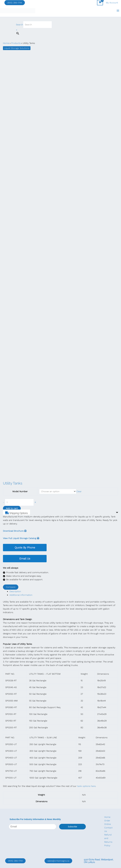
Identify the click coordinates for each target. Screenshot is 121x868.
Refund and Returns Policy (108, 840)
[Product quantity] (19, 503)
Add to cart (12, 509)
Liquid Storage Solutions (17, 48)
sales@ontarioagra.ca (58, 861)
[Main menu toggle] (118, 11)
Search (20, 25)
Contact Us (108, 829)
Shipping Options (18, 513)
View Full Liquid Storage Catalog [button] (21, 539)
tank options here (86, 786)
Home (107, 817)
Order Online (108, 822)
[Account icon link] (112, 3)
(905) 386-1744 (15, 3)
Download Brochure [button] (15, 531)
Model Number (20, 492)
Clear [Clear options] (79, 492)
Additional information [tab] (21, 595)
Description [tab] (15, 592)
